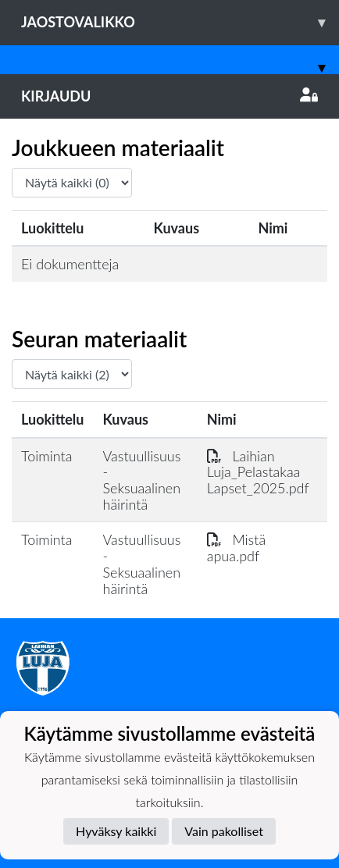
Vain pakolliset (224, 831)
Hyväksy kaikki (116, 831)
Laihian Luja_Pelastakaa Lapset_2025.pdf (258, 472)
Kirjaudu (169, 96)
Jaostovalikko (180, 22)
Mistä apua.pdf (236, 548)
